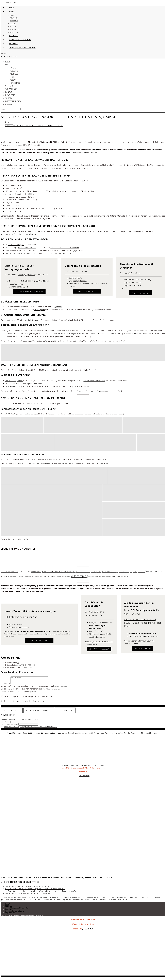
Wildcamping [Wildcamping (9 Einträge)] (79, 576)
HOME (8, 62)
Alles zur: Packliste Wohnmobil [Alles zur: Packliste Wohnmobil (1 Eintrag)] (10, 572)
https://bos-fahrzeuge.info (19, 539)
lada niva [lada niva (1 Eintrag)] (93, 572)
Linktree (9, 104)
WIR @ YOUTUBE (65, 712)
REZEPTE (13, 80)
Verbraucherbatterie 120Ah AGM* (20, 253)
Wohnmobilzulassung (28, 234)
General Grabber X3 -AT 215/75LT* (104, 334)
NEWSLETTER (10, 95)
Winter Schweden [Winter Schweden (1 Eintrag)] (106, 577)
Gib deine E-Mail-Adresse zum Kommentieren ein (21, 690)
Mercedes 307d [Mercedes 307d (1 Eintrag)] (106, 572)
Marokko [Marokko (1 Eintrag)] (99, 572)
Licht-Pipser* (40, 310)
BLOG (8, 65)
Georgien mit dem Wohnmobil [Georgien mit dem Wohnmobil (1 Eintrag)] (82, 572)
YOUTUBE (9, 98)
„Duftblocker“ (51, 634)
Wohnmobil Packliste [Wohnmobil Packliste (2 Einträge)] (120, 576)
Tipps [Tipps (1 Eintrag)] (35, 577)
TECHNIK (13, 77)
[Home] (8, 122)
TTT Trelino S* (12, 617)
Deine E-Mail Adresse (9, 726)
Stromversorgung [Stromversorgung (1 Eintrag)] (29, 577)
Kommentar (6, 684)
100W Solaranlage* (16, 245)
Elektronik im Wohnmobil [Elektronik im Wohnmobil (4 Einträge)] (54, 572)
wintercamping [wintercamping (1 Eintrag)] (97, 577)
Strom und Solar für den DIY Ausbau (92, 391)
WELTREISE (14, 74)
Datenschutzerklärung (15, 912)
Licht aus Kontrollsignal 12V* (17, 386)
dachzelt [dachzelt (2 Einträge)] (34, 572)
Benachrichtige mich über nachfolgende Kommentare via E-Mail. (30, 698)
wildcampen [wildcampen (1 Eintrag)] (67, 577)
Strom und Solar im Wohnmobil (61, 253)
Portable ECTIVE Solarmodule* (87, 291)
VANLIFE (13, 68)
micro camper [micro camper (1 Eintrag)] (114, 572)
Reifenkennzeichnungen (101, 341)
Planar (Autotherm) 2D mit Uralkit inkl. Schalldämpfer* (23, 320)
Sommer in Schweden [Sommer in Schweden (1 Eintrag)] (18, 577)
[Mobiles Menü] (9, 56)
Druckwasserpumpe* (14, 381)
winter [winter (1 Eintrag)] (90, 577)
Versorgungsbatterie (26, 275)
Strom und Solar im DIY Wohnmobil (65, 248)
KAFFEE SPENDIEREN (13, 101)
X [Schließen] (83, 978)
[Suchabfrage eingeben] (11, 53)
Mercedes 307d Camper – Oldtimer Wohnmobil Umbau (73, 153)
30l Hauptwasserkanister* (94, 381)
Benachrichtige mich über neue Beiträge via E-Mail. (24, 702)
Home (8, 905)
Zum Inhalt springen (9, 2)
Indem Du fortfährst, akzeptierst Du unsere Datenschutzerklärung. (30, 728)
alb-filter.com (84, 777)
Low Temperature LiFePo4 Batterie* (29, 291)
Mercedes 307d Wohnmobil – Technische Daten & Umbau (34, 126)
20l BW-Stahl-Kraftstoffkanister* (41, 463)
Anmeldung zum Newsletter (17, 909)
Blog (7, 906)
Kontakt (9, 911)
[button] (42, 353)
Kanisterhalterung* (69, 463)
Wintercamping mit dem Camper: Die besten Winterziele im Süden (32, 888)
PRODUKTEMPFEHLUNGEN (39, 712)
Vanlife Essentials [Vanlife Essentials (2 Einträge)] (49, 576)
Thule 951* (29, 460)
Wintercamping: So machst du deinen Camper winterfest (28, 895)
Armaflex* (100, 320)
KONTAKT (9, 92)
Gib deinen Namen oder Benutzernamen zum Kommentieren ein (27, 687)
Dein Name (5, 723)
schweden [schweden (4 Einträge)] (6, 576)
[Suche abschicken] (83, 112)
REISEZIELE (14, 71)
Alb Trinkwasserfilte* (143, 648)
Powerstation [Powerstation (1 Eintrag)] (141, 572)
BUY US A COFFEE (12, 712)
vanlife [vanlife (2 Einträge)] (40, 576)
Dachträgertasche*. (103, 463)
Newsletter (15, 83)
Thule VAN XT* (6, 414)
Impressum (10, 914)
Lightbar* (58, 307)
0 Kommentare (29, 667)
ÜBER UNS (9, 86)
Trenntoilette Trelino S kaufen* (39, 640)
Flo (18, 663)
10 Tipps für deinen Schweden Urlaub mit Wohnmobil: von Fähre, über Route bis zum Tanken (43, 892)
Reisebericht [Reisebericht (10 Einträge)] (154, 571)
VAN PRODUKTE (11, 89)
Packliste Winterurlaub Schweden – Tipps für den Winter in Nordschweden (35, 890)
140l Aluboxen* (20, 463)
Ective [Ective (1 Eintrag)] (40, 572)
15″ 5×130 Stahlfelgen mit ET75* (71, 334)
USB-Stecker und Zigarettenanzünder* (28, 384)
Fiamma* (92, 370)
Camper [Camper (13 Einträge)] (25, 571)
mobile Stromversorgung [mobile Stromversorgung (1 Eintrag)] (125, 572)
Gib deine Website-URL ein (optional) (16, 693)
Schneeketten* (138, 334)
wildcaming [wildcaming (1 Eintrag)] (60, 577)
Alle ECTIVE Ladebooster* (99, 649)
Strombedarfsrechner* (141, 293)
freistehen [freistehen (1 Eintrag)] (70, 572)
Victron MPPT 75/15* (27, 248)
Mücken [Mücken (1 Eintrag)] (135, 572)
